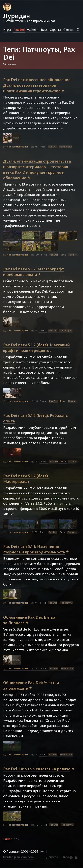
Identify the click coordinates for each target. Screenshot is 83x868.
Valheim (33, 30)
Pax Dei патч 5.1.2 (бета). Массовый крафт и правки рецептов (36, 348)
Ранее (8, 839)
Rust (44, 30)
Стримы (55, 30)
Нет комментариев (16, 147)
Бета (63, 255)
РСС (44, 852)
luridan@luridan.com (18, 857)
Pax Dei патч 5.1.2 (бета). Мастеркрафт (26, 479)
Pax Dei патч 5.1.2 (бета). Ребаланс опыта (35, 418)
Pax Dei (19, 30)
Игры (7, 30)
